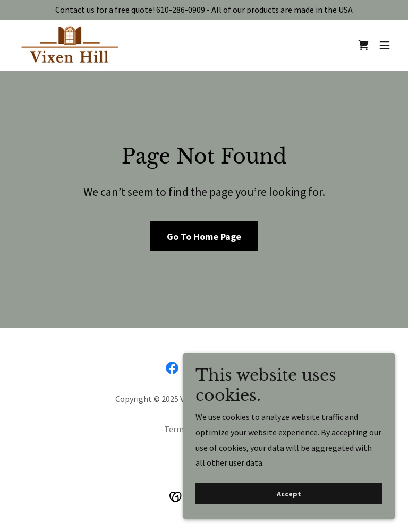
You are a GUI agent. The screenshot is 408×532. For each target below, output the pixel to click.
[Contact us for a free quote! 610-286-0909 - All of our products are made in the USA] (204, 10)
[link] (70, 45)
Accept (289, 494)
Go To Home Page (204, 237)
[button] (385, 45)
